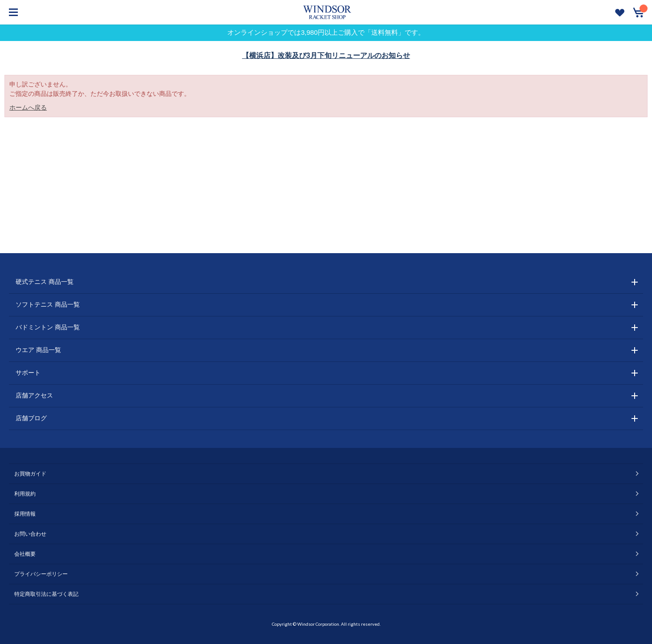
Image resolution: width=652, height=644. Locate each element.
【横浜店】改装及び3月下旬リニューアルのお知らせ (326, 55)
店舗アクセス (34, 395)
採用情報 (25, 514)
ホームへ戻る (28, 107)
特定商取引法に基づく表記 (46, 594)
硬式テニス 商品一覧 (45, 282)
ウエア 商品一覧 (38, 350)
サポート (28, 373)
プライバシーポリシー (41, 574)
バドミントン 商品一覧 (48, 327)
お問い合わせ (30, 534)
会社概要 (25, 554)
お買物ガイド (30, 474)
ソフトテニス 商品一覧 (48, 304)
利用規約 (25, 494)
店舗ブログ (31, 418)
